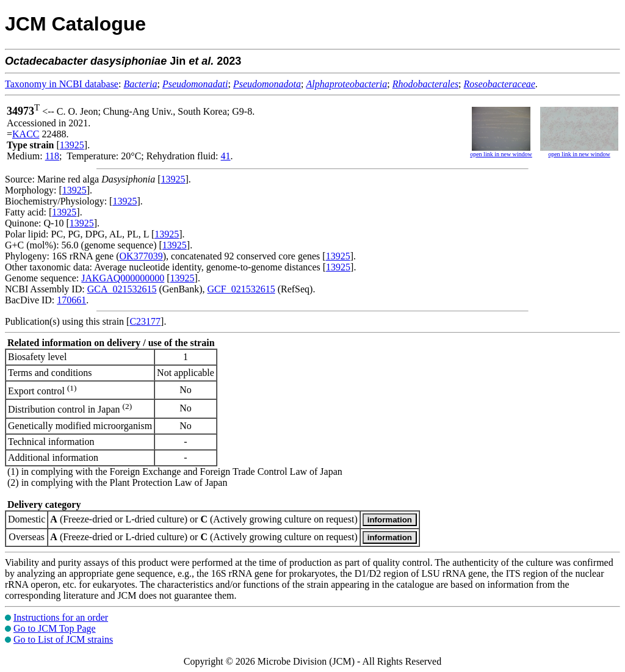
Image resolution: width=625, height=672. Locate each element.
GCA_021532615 (122, 289)
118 (52, 156)
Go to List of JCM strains (63, 639)
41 (226, 156)
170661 (71, 300)
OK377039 (141, 256)
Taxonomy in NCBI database (62, 84)
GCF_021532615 (241, 289)
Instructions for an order (61, 617)
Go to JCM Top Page (55, 628)
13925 (72, 145)
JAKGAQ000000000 (123, 278)
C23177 (145, 321)
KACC (26, 134)
